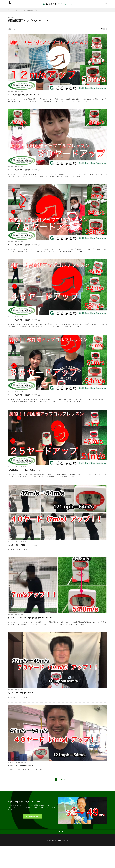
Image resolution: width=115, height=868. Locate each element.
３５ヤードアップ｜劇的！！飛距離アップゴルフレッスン (36, 395)
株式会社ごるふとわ (63, 840)
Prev (50, 779)
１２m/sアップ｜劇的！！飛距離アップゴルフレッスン (34, 95)
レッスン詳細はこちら (32, 816)
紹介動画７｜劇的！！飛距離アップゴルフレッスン (32, 765)
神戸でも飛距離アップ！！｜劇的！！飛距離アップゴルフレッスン (40, 470)
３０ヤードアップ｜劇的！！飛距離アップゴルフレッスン (36, 170)
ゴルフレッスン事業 (20, 10)
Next (65, 779)
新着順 (10, 29)
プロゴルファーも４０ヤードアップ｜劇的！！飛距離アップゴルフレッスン (44, 618)
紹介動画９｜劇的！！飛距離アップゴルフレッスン (32, 545)
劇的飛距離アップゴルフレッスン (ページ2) (37, 10)
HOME (11, 10)
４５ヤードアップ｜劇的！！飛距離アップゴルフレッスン (36, 320)
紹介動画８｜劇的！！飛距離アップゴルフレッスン (32, 693)
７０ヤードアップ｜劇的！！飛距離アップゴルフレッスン (36, 245)
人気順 (14, 29)
